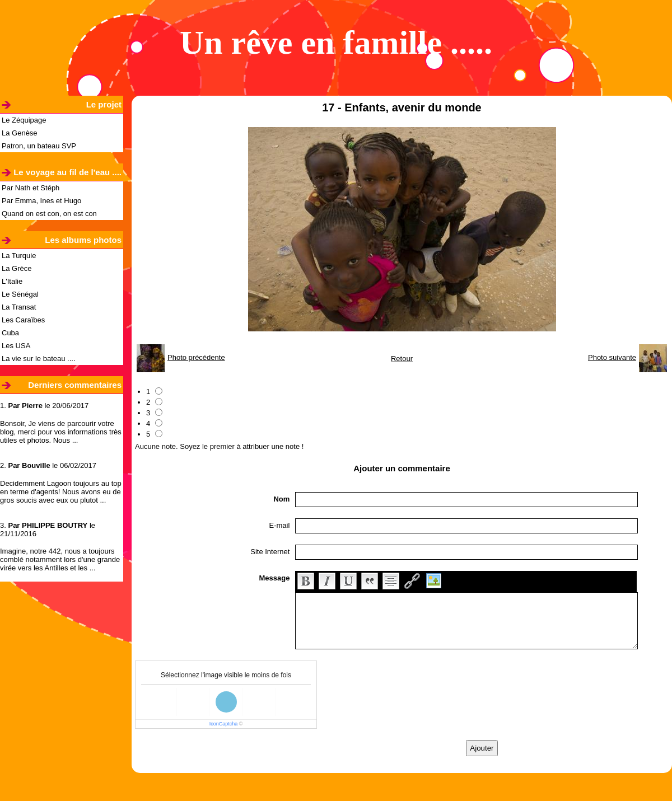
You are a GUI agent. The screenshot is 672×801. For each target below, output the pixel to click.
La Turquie (19, 256)
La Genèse (20, 133)
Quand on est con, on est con (49, 214)
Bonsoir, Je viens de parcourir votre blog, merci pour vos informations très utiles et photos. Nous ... (61, 432)
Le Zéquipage (24, 120)
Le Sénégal (20, 294)
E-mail (280, 525)
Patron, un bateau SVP (39, 146)
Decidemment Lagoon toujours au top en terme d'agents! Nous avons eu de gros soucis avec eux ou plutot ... (61, 492)
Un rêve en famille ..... (336, 43)
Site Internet (270, 552)
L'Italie (12, 281)
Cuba (10, 333)
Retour (402, 359)
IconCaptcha (224, 724)
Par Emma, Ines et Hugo (41, 201)
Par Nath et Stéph (31, 188)
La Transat (19, 307)
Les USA (16, 346)
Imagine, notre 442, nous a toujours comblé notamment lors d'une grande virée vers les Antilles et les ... (60, 559)
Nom (281, 499)
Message (274, 578)
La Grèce (17, 268)
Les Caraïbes (23, 320)
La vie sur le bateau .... (39, 359)
